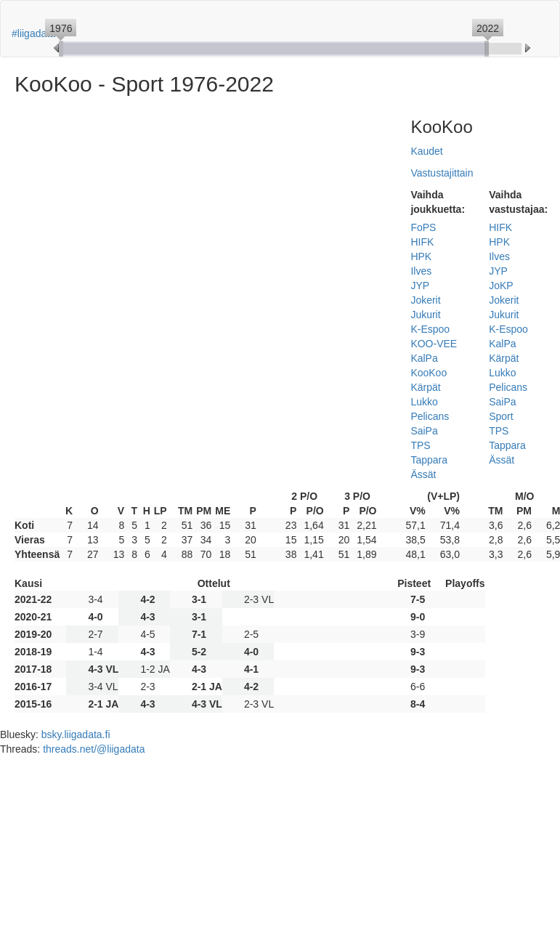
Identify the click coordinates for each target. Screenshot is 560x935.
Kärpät (425, 387)
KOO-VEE (434, 344)
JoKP (501, 286)
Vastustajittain (442, 173)
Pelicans (430, 416)
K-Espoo (430, 329)
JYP (420, 286)
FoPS (423, 227)
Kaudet (426, 151)
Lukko (424, 402)
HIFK (422, 242)
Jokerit (425, 300)
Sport (501, 416)
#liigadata (33, 33)
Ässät (423, 474)
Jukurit (425, 315)
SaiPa (424, 431)
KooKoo (429, 373)
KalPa (424, 358)
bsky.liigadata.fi (76, 734)
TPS (420, 445)
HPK (421, 256)
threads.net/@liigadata (94, 749)
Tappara (429, 460)
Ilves (421, 271)
